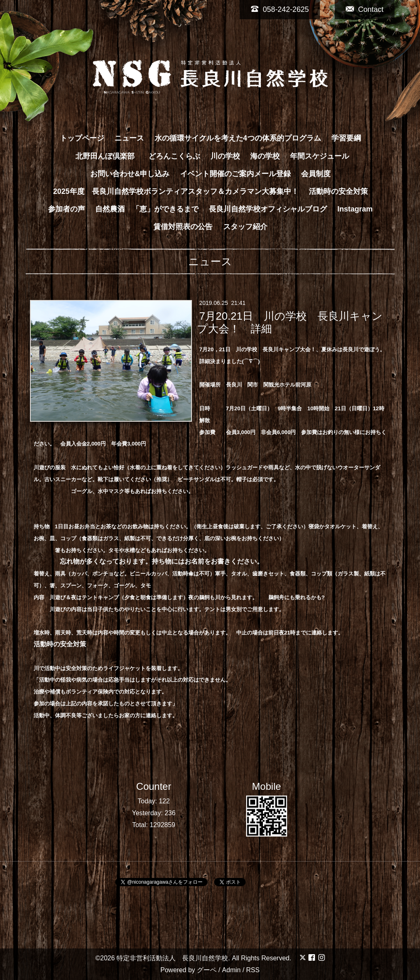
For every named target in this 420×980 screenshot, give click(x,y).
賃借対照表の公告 (183, 227)
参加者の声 (66, 209)
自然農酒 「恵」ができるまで (147, 209)
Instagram (355, 209)
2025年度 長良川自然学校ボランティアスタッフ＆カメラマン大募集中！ (176, 191)
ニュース (129, 138)
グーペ (207, 970)
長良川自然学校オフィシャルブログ (268, 209)
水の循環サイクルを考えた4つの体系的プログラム (238, 138)
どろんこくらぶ (174, 156)
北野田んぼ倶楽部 (109, 156)
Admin (231, 970)
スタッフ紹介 (245, 227)
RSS (253, 970)
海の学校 (265, 156)
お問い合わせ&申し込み (130, 174)
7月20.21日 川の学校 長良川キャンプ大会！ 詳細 (290, 322)
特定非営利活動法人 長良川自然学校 (172, 958)
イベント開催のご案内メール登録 (235, 174)
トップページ (82, 138)
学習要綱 (346, 138)
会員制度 (316, 174)
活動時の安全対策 (338, 191)
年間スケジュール (320, 156)
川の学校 (225, 156)
